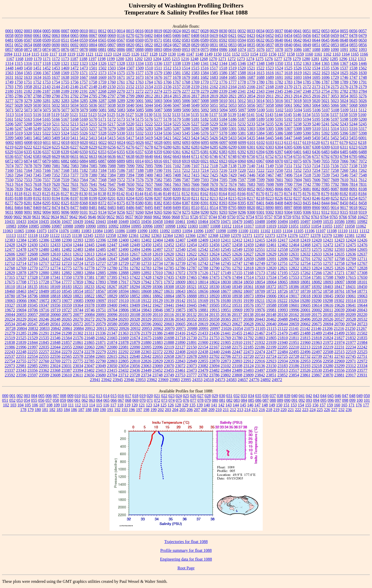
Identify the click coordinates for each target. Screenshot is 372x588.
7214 (205, 170)
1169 (28, 59)
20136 (226, 315)
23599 (44, 375)
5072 (19, 110)
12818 (249, 268)
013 (99, 396)
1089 (326, 49)
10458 (158, 222)
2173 (316, 87)
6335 (28, 152)
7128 (223, 166)
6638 (130, 156)
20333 (158, 319)
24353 (197, 380)
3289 (121, 101)
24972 (277, 380)
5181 (195, 119)
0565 (102, 40)
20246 (44, 319)
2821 (233, 96)
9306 (307, 212)
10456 (146, 222)
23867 (317, 375)
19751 (101, 310)
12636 (351, 254)
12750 (271, 263)
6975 (298, 161)
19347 (44, 305)
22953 (305, 361)
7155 (325, 166)
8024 (205, 189)
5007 (195, 101)
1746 (344, 77)
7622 (65, 184)
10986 (45, 226)
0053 (326, 31)
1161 (318, 54)
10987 (57, 226)
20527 (339, 319)
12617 (135, 254)
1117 (53, 54)
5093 (214, 110)
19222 (282, 301)
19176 (214, 301)
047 (345, 396)
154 (301, 405)
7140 (251, 166)
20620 (214, 324)
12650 (146, 259)
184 (67, 410)
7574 (130, 180)
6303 (270, 147)
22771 (67, 361)
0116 (121, 36)
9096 (65, 212)
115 (99, 405)
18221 (78, 287)
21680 (158, 338)
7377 (74, 175)
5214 (84, 124)
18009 (180, 282)
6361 (177, 152)
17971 (158, 282)
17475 (214, 277)
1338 (177, 63)
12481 (55, 249)
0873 (37, 49)
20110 (158, 315)
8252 (335, 198)
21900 (203, 342)
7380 (93, 175)
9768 (352, 217)
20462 (271, 319)
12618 (146, 254)
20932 (135, 328)
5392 (326, 133)
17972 (169, 282)
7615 (28, 184)
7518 (307, 175)
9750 (231, 217)
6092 (177, 142)
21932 (260, 342)
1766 (167, 82)
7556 (37, 180)
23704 (112, 375)
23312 (351, 366)
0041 (298, 31)
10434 (33, 222)
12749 (260, 263)
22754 (10, 361)
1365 (326, 63)
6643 (177, 156)
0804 (93, 45)
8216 (242, 198)
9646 (92, 217)
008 (63, 396)
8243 (307, 198)
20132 (191, 315)
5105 (307, 110)
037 (273, 396)
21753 (214, 338)
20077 (78, 315)
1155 (263, 54)
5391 (316, 133)
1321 (65, 63)
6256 (112, 147)
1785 (307, 82)
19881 (203, 310)
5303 (251, 129)
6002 (10, 142)
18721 (271, 291)
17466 (203, 277)
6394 (260, 152)
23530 (317, 370)
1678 (177, 77)
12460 (260, 245)
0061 (37, 36)
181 (45, 410)
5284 (158, 129)
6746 (214, 156)
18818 (55, 296)
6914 (139, 161)
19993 (283, 310)
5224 (167, 124)
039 (287, 396)
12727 (101, 263)
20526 (328, 319)
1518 (223, 68)
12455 (203, 245)
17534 (271, 277)
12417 (283, 240)
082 (229, 400)
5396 (344, 133)
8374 (112, 203)
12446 (101, 245)
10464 (203, 222)
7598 (251, 180)
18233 (89, 287)
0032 (242, 31)
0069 (112, 36)
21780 (237, 338)
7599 (260, 180)
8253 (344, 198)
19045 (328, 296)
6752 (270, 156)
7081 (56, 166)
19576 (249, 305)
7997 (149, 189)
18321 (191, 287)
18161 (44, 287)
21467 (260, 333)
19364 (78, 305)
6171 (325, 142)
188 (88, 410)
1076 (260, 49)
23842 (260, 375)
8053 (260, 189)
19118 (135, 301)
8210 (186, 198)
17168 (249, 273)
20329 (146, 319)
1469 (65, 68)
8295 (47, 203)
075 (179, 400)
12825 (328, 268)
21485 (294, 333)
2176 (344, 87)
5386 (279, 133)
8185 (9, 198)
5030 (37, 105)
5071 (10, 110)
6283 (195, 147)
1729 (335, 77)
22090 (135, 347)
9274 (177, 212)
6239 (102, 147)
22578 (78, 356)
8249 (326, 198)
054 (27, 400)
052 (12, 400)
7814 (353, 184)
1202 (138, 59)
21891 (192, 342)
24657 (243, 380)
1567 (47, 73)
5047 (177, 105)
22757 (33, 361)
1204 (157, 59)
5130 (148, 115)
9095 (56, 212)
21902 (214, 342)
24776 (254, 380)
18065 (283, 282)
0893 (158, 49)
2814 (167, 96)
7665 (186, 184)
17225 (294, 273)
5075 (47, 110)
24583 (231, 380)
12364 (168, 235)
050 (367, 396)
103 (13, 405)
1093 (363, 49)
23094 (214, 366)
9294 (233, 212)
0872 (28, 49)
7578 (149, 180)
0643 (307, 40)
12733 (146, 263)
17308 (362, 273)
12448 (123, 245)
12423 (339, 240)
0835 (251, 45)
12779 (101, 268)
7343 (28, 175)
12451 (158, 245)
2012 (37, 87)
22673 (180, 356)
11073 (41, 231)
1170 (38, 59)
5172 (112, 119)
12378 (315, 235)
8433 (298, 203)
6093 (186, 142)
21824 (328, 338)
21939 (271, 342)
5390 (307, 133)
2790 (56, 96)
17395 (112, 277)
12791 (226, 268)
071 (150, 400)
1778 (242, 82)
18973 (249, 296)
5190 (270, 119)
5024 (344, 101)
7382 (102, 175)
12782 (135, 268)
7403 (158, 175)
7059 (335, 161)
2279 (205, 91)
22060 (78, 347)
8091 (353, 189)
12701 (305, 259)
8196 (65, 198)
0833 (233, 45)
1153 (245, 54)
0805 (102, 45)
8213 (214, 198)
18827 (101, 296)
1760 (112, 82)
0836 (260, 45)
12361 (134, 235)
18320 (180, 287)
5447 (288, 138)
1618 (288, 73)
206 (190, 410)
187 (81, 410)
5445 (270, 138)
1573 (102, 73)
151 (286, 405)
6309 (326, 147)
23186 (294, 366)
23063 (146, 366)
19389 (101, 305)
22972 (362, 361)
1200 (120, 59)
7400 (149, 175)
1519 (233, 68)
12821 (283, 268)
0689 (47, 45)
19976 (260, 310)
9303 (279, 212)
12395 (89, 240)
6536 (9, 156)
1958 (28, 87)
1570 (74, 73)
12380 (338, 235)
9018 (353, 208)
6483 (326, 152)
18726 (283, 291)
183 (59, 410)
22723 (260, 356)
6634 (102, 156)
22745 (351, 356)
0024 (177, 31)
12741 (192, 263)
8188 (19, 198)
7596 (233, 180)
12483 (78, 249)
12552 (271, 249)
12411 (226, 240)
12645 (89, 259)
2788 (37, 96)
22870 (214, 361)
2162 (214, 87)
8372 (102, 203)
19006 (271, 296)
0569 (139, 40)
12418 (294, 240)
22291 (112, 352)
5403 (47, 138)
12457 (226, 245)
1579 (158, 73)
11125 (66, 235)
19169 (203, 301)
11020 (282, 226)
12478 (21, 249)
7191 (167, 170)
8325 (65, 203)
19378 (89, 305)
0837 (270, 45)
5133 (176, 115)
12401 (135, 240)
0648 (344, 40)
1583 (195, 73)
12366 (190, 235)
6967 (260, 161)
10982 (362, 222)
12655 (203, 259)
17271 (339, 273)
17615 (351, 277)
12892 (146, 273)
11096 (198, 231)
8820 (251, 208)
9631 (36, 217)
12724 (78, 263)
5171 (102, 119)
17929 (135, 282)
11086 (120, 231)
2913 (288, 96)
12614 (101, 254)
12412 (237, 240)
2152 (130, 87)
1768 (186, 82)
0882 (112, 49)
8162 (204, 194)
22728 (294, 356)
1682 (205, 77)
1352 (298, 63)
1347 (251, 63)
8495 (149, 208)
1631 (9, 77)
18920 (214, 296)
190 (103, 410)
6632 (84, 156)
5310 (316, 129)
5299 (214, 129)
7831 (363, 184)
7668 (205, 184)
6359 (158, 152)
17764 (55, 282)
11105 (299, 231)
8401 (260, 203)
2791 (65, 96)
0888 (139, 49)
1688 (260, 77)
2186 (37, 91)
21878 (123, 342)
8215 (233, 198)
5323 (56, 133)
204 (175, 410)
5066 (335, 105)
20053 (21, 315)
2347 (298, 91)
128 (178, 405)
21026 (226, 328)
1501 (93, 68)
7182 (84, 170)
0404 (158, 36)
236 (349, 410)
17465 (192, 277)
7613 (9, 184)
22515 (339, 352)
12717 (44, 263)
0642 (298, 40)
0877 (74, 49)
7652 (139, 184)
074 (172, 400)
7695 (260, 184)
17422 (135, 277)
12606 (10, 254)
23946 (129, 380)
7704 (298, 184)
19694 (21, 310)
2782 (344, 91)
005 (41, 396)
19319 (362, 301)
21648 (89, 338)
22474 (260, 352)
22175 (237, 347)
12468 (305, 245)
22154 (203, 347)
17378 (78, 277)
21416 (180, 333)
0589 (205, 40)
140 (207, 405)
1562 (363, 68)
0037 (279, 31)
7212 (186, 170)
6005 (19, 142)
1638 (65, 77)
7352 (56, 175)
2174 (326, 87)
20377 (237, 319)
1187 (74, 59)
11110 (343, 231)
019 (143, 396)
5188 (251, 119)
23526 (305, 370)
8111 (9, 194)
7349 (47, 175)
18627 (158, 291)
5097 (242, 110)
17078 (192, 273)
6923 (223, 161)
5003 (158, 101)
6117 (297, 142)
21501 (351, 333)
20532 (362, 319)
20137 (237, 315)
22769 (55, 361)
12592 (328, 249)
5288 (186, 129)
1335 (149, 63)
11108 (332, 231)
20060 (56, 315)
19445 (192, 305)
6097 (223, 142)
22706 (226, 356)
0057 (363, 31)
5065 (326, 105)
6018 (65, 142)
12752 (294, 263)
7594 (214, 180)
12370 (236, 235)
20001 (305, 310)
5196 (326, 119)
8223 (270, 198)
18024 (214, 282)
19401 (123, 305)
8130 (83, 194)
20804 (22, 328)
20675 (317, 324)
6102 (261, 142)
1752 (37, 82)
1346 (242, 63)
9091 (28, 212)
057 (49, 400)
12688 (260, 259)
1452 (47, 68)
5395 (335, 133)
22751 (362, 356)
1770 (205, 82)
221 (291, 410)
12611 (67, 254)
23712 (123, 375)
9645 (83, 217)
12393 (78, 240)
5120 (65, 115)
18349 (237, 287)
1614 (251, 73)
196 (132, 410)
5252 (65, 129)
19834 (135, 310)
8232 (288, 198)
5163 (28, 119)
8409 (288, 203)
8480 (84, 208)
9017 (344, 208)
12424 (351, 240)
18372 (271, 287)
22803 (112, 361)
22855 (203, 361)
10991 (102, 226)
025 (186, 396)
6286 (223, 147)
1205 (166, 59)
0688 (37, 45)
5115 (28, 115)
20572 (78, 324)
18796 (33, 296)
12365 (179, 235)
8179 (325, 194)
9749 (222, 217)
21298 (67, 333)
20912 (90, 328)
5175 (139, 119)
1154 (254, 54)
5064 (316, 105)
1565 (28, 73)
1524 (279, 68)
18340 (226, 287)
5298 (205, 129)
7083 (75, 166)
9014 (335, 208)
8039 (223, 189)
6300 (242, 147)
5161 (9, 119)
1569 (65, 73)
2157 (177, 87)
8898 (298, 208)
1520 (242, 68)
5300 (223, 129)
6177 (335, 142)
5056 (251, 105)
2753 (316, 91)
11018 (260, 226)
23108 (237, 366)
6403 (307, 152)
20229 (21, 319)
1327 (112, 63)
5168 (74, 119)
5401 (28, 138)
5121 (74, 115)
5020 (316, 101)
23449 (146, 370)
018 (135, 396)
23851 (271, 375)
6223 (37, 147)
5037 (102, 105)
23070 (169, 366)
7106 (186, 166)
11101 (254, 231)
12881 (55, 273)
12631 (294, 254)
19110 (124, 301)
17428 (146, 277)
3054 (344, 96)
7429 (233, 175)
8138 (102, 194)
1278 (287, 59)
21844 (33, 342)
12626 (237, 254)
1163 (336, 54)
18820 (67, 296)
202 (161, 410)
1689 (270, 77)
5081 (103, 110)
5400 (19, 138)
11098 (221, 231)
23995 (186, 380)
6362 (186, 152)
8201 (112, 198)
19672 (10, 310)
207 (197, 410)
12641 (44, 259)
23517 (294, 370)
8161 (195, 194)
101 (367, 400)
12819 (260, 268)
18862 (158, 296)
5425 (205, 138)
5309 (307, 129)
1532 (307, 68)
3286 (93, 101)
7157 (344, 166)
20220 (362, 315)
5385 (270, 133)
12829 (10, 273)
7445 (242, 175)
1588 (242, 73)
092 (302, 400)
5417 (130, 138)
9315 (344, 212)
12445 (89, 245)
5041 (139, 105)
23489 (237, 370)
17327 (21, 277)
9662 (157, 217)
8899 (307, 208)
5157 (334, 115)
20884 (79, 328)
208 (204, 410)
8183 (353, 194)
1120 (80, 54)
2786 (19, 96)
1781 (270, 82)
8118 (18, 194)
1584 (205, 73)
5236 (279, 124)
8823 (260, 208)
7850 (47, 189)
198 (146, 410)
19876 (192, 310)
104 (20, 405)
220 (284, 410)
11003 (193, 226)
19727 (67, 310)
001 (12, 396)
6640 (149, 156)
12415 (260, 240)
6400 (288, 152)
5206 (9, 124)
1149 (208, 54)
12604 (351, 249)
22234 (351, 347)
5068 (353, 105)
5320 (28, 133)
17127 (214, 273)
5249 (37, 129)
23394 (78, 370)
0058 (9, 36)
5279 (112, 129)
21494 (328, 333)
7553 (28, 180)
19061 (351, 296)
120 (135, 405)
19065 (10, 301)
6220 (19, 147)
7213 (195, 170)
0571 (158, 40)
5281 (130, 129)
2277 (186, 91)
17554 (305, 277)
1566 (37, 73)
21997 (33, 347)
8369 (93, 203)
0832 (223, 45)
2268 (102, 91)
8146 (158, 194)
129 (185, 405)
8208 (167, 198)
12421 (328, 240)
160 (337, 405)
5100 (261, 110)
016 (121, 396)
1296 (343, 59)
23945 (118, 380)
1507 (130, 68)
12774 (55, 268)
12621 (180, 254)
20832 (33, 328)
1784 (298, 82)
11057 (339, 226)
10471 (226, 222)
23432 (123, 370)
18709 (260, 291)
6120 (316, 142)
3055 (353, 96)
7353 (65, 175)
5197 (335, 119)
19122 (146, 301)
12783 (146, 268)
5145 (288, 115)
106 (35, 405)
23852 (283, 375)
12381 (350, 235)
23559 (351, 370)
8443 (316, 203)
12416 (271, 240)
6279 (158, 147)
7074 (10, 166)
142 (221, 405)
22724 (271, 356)
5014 (260, 101)
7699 (279, 184)
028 (208, 396)
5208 (28, 124)
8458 (363, 203)
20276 (101, 319)
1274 (250, 59)
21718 (180, 338)
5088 (168, 110)
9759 (287, 217)
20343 (180, 319)
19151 (192, 301)
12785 (169, 268)
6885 (93, 161)
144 (236, 405)
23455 (169, 370)
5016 (279, 101)
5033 (65, 105)
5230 (223, 124)
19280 (305, 301)
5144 (278, 115)
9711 (185, 217)
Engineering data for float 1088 (186, 559)
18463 (21, 291)
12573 (305, 249)
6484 (335, 152)
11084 (98, 231)
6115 (288, 142)
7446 (251, 175)
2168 (270, 87)
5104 (298, 110)
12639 (21, 259)
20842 (56, 328)
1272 (231, 59)
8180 (335, 194)
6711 (195, 156)
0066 (84, 36)
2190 (74, 91)
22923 (271, 361)
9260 (139, 212)
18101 (362, 282)
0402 (149, 36)
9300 (251, 212)
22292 (123, 352)
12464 (294, 245)
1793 (9, 87)
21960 (305, 342)
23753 (180, 375)
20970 (169, 328)
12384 (21, 240)
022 (164, 396)
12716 (33, 263)
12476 (362, 245)
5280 (121, 129)
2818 (205, 96)
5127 (130, 115)
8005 (158, 189)
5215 (93, 124)
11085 (109, 231)
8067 (288, 189)
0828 (186, 45)
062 (85, 400)
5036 (93, 105)
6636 (112, 156)
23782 (203, 375)
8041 (233, 189)
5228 (205, 124)
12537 (169, 249)
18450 (362, 287)
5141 (251, 115)
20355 (203, 319)
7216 (223, 170)
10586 (339, 222)
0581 (167, 40)
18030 (226, 282)
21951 (294, 342)
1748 (363, 77)
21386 (158, 333)
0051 (307, 31)
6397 (279, 152)
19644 (362, 305)
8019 (195, 189)
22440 (214, 352)
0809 (121, 45)
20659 (294, 324)
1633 (28, 77)
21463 (249, 333)
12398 (112, 240)
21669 (123, 338)
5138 (223, 115)
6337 (47, 152)
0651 (9, 45)
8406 (270, 203)
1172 (56, 59)
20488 (283, 319)
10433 (21, 222)
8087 (335, 189)
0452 (270, 36)
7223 (270, 170)
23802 (226, 375)
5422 (177, 138)
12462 (283, 245)
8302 (56, 203)
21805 (271, 338)
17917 (123, 282)
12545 (226, 249)
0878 (84, 49)
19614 (317, 305)
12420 (317, 240)
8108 (363, 189)
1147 (190, 54)
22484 (283, 352)
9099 (74, 212)
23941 (95, 380)
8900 (316, 208)
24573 (220, 380)
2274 (158, 91)
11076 (64, 231)
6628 (47, 156)
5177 (158, 119)
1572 (93, 73)
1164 (346, 54)
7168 (65, 170)
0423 (251, 36)
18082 (317, 282)
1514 (186, 68)
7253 (307, 170)
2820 (223, 96)
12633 (317, 254)
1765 (158, 82)
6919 (186, 161)
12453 (180, 245)
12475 (351, 245)
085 (251, 400)
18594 (123, 291)
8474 (56, 208)
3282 (56, 101)
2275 (167, 91)
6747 (223, 156)
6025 (130, 142)
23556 (339, 370)
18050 (249, 282)
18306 (157, 287)
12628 (260, 254)
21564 (67, 338)
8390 (195, 203)
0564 (93, 40)
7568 (102, 180)
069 (135, 400)
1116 (44, 54)
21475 (271, 333)
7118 (214, 166)
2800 (139, 96)
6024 (121, 142)
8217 (251, 198)
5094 (223, 110)
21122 (282, 328)
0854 (344, 45)
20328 (135, 319)
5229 (214, 124)
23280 (328, 366)
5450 (316, 138)
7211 (177, 170)
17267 (328, 273)
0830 (205, 45)
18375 (282, 287)
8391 (205, 203)
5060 (279, 105)
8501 (186, 208)
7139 (242, 166)
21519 (10, 338)
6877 (37, 161)
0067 (93, 36)
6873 (19, 161)
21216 (339, 328)
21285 (21, 333)
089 (280, 400)
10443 (101, 222)
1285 (334, 59)
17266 (317, 273)
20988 (192, 328)
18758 (328, 291)
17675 (10, 282)
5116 (37, 115)
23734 (146, 375)
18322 (203, 287)
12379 (327, 235)
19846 (158, 310)
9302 (270, 212)
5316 (353, 129)
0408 (195, 36)
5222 (149, 124)
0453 (279, 36)
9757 (269, 217)
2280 (214, 91)
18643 (180, 291)
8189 (28, 198)
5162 (19, 119)
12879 (33, 273)
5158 (344, 115)
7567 (93, 180)
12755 (317, 263)
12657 (226, 259)
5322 (47, 133)
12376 (293, 235)
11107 (321, 231)
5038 (112, 105)
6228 (84, 147)
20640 (271, 324)
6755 (298, 156)
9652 (111, 217)
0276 (139, 36)
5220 (130, 124)
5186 (233, 119)
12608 (33, 254)
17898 (112, 282)
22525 (362, 352)
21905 (226, 342)
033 (244, 396)
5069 (363, 105)
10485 (249, 222)
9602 (18, 217)
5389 (298, 133)
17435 (169, 277)
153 (294, 405)
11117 (22, 235)
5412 (84, 138)
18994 (260, 296)
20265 (67, 319)
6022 (103, 142)
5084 (130, 110)
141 (214, 405)
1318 (47, 63)
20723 (362, 324)
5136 (204, 115)
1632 (19, 77)
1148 (199, 54)
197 (139, 410)
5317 (363, 129)
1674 (149, 77)
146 (250, 405)
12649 (135, 259)
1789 (344, 82)
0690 (56, 45)
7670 (214, 184)
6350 (84, 152)
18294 (135, 287)
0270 (130, 36)
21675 (146, 338)
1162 (327, 54)
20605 (180, 324)
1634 (37, 77)
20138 (248, 315)
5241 (326, 124)
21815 (305, 338)
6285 (214, 147)
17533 (260, 277)
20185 (328, 315)
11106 (310, 231)
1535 (326, 68)
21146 (316, 328)
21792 (249, 338)
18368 (260, 287)
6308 (316, 147)
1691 (279, 77)
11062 (361, 226)
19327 (10, 305)
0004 (37, 31)
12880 (44, 273)
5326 (84, 133)
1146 (181, 54)
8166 (242, 194)
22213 (305, 347)
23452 (158, 370)
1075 (251, 49)
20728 (10, 328)
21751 (203, 338)
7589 (195, 180)
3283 (65, 101)
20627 (237, 324)
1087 (307, 49)
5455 (353, 138)
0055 (344, 31)
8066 (279, 189)
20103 (124, 315)
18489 (44, 291)
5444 (260, 138)
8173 (279, 194)
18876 (180, 296)
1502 (102, 68)
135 (192, 405)
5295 (195, 129)
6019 (75, 142)
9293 (223, 212)
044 (323, 396)
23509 (271, 370)
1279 (297, 59)
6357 (139, 152)
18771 (362, 291)
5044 (149, 105)
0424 (260, 36)
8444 (326, 203)
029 (215, 396)
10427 (363, 217)
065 (106, 400)
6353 (102, 152)
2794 (84, 96)
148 (265, 405)
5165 (47, 119)
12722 (55, 263)
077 (193, 400)
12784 (158, 268)
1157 (281, 54)
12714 (21, 263)
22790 (101, 361)
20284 (112, 319)
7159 (362, 166)
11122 (55, 235)
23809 (249, 375)
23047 (89, 366)
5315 (344, 129)
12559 (294, 249)
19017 (294, 296)
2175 (335, 87)
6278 (149, 147)
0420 (223, 36)
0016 (139, 31)
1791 (363, 82)
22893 (237, 361)
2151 (121, 87)
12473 (339, 245)
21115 (271, 328)
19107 (112, 301)
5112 (363, 110)
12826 (339, 268)
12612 (78, 254)
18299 (146, 287)
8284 (37, 203)
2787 (28, 96)
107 (42, 405)
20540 (21, 324)
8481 (93, 208)
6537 (19, 156)
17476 (226, 277)
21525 (21, 338)
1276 (269, 59)
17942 (146, 282)
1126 (135, 54)
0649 (353, 40)
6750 (251, 156)
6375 (195, 152)
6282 (186, 147)
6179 (344, 142)
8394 (233, 203)
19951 (226, 310)
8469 (37, 208)
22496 (305, 352)
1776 (223, 82)
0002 (19, 31)
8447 (335, 203)
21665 (112, 338)
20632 (260, 324)
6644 (186, 156)
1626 (353, 73)
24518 (209, 380)
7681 (242, 184)
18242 (100, 287)
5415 (112, 138)
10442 (89, 222)
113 (85, 405)
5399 (9, 138)
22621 (123, 356)
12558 (283, 249)
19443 (180, 305)
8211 (195, 198)
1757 (84, 82)
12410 (214, 240)
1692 (288, 77)
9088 (19, 212)
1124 (117, 54)
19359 (67, 305)
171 (352, 405)
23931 (362, 375)
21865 (89, 342)
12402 (146, 240)
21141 (294, 328)
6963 (251, 161)
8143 (130, 194)
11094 (187, 231)
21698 (169, 338)
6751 (260, 156)
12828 (362, 268)
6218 (362, 142)
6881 (56, 161)
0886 (121, 49)
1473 (84, 68)
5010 (223, 101)
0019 (158, 31)
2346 (288, 91)
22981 (21, 366)
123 (149, 405)
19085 (78, 301)
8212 (205, 198)
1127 (144, 54)
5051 (214, 105)
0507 (28, 40)
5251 (56, 129)
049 (360, 396)
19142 (180, 301)
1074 (242, 49)
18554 (78, 291)
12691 (271, 259)
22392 (169, 352)
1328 (121, 63)
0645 (326, 40)
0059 (19, 36)
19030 (317, 296)
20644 (283, 324)
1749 (9, 82)
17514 (249, 277)
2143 (47, 87)
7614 (19, 184)
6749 (242, 156)
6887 (102, 161)
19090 (90, 301)
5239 (307, 124)
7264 (19, 175)
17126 (203, 273)
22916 (260, 361)
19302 (339, 301)
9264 (149, 212)
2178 (353, 87)
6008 (28, 142)
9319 (363, 212)
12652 (169, 259)
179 (30, 410)
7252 (298, 170)
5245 (363, 124)
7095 (149, 166)
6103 (270, 142)
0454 (288, 36)
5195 (316, 119)
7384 (112, 175)
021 (157, 396)
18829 (112, 296)
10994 (125, 226)
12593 (339, 249)
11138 (77, 235)
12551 (260, 249)
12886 (112, 273)
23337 (10, 370)
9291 (214, 212)
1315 (19, 63)
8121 (28, 194)
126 (171, 405)
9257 (130, 212)
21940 (283, 342)
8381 (149, 203)
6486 (353, 152)
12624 (214, 254)
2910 (260, 96)
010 (78, 396)
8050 (242, 189)
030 (222, 396)
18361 (248, 287)
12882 (67, 273)
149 (272, 405)
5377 (214, 133)
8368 (84, 203)
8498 (167, 208)
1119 (71, 54)
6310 (335, 147)
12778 (89, 268)
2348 (307, 91)
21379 (146, 333)
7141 (260, 166)
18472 (33, 291)
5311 (325, 129)
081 (222, 400)
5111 (354, 110)
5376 (205, 133)
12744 (214, 263)
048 (352, 396)
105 (28, 405)
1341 (205, 63)
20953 (147, 328)
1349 (270, 63)
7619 (47, 184)
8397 (251, 203)
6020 (84, 142)
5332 (139, 133)
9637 (64, 217)
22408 (180, 352)
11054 (316, 226)
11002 (181, 226)
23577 (362, 370)
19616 (328, 305)
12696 (283, 259)
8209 (177, 198)
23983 (175, 380)
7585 (167, 180)
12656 (214, 259)
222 (298, 410)
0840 (288, 45)
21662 (101, 338)
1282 (324, 59)
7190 (158, 170)
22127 (180, 347)
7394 (130, 175)
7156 (335, 166)
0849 (307, 45)
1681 (195, 77)
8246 (316, 198)
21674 (135, 338)
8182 (344, 194)
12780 (112, 268)
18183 (66, 287)
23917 (351, 375)
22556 (55, 356)
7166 (47, 170)
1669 (102, 77)
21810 (283, 338)
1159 (300, 54)
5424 (195, 138)
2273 (149, 91)
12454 (192, 245)
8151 (176, 194)
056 (41, 400)
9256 (121, 212)
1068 (233, 49)
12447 (112, 245)
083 (237, 400)
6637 (121, 156)
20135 (214, 315)
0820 (130, 45)
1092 (353, 49)
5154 (306, 115)
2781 (335, 91)
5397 (353, 133)
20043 (362, 310)
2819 (214, 96)
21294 (55, 333)
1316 (28, 63)
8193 (47, 198)
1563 (9, 73)
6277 (139, 147)
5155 (316, 115)
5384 (260, 133)
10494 (283, 222)
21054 (238, 328)
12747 (237, 263)
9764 (324, 217)
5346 (195, 133)
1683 (214, 77)
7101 (168, 166)
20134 (203, 315)
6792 (326, 156)
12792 (237, 268)
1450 (28, 68)
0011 (93, 31)
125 (164, 405)
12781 (123, 268)
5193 (298, 119)
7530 (316, 175)
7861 (65, 189)
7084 (84, 166)
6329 (9, 152)
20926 (124, 328)
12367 (202, 235)
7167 (56, 170)
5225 (177, 124)
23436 (135, 370)
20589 (123, 324)
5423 (186, 138)
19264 (294, 301)
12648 (123, 259)
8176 (307, 194)
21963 (317, 342)
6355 (121, 152)
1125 (126, 54)
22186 (260, 347)
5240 (316, 124)
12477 (10, 249)
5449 (307, 138)
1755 (65, 82)
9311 (316, 212)
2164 (233, 87)
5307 (288, 129)
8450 (344, 203)
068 (128, 400)
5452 (335, 138)
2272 (139, 91)
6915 (149, 161)
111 (71, 405)
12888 (123, 273)
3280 (37, 101)
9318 (353, 212)
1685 (233, 77)
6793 (335, 156)
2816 (186, 96)
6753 (279, 156)
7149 (269, 166)
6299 (233, 147)
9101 (84, 212)
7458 (260, 175)
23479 (203, 370)
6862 (363, 156)
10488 (260, 222)
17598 (328, 277)
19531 (237, 305)
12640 (33, 259)
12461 (271, 245)
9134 (102, 212)
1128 (154, 54)
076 (186, 400)
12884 (89, 273)
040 (295, 396)
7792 (335, 184)
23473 (192, 370)
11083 (86, 231)
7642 (102, 184)
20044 (10, 315)
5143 (269, 115)
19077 (67, 301)
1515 (195, 68)
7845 (28, 189)
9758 (278, 217)
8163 (214, 194)
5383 (251, 133)
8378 (130, 203)
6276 (130, 147)
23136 (260, 366)
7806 (344, 184)
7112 (205, 166)
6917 (167, 161)
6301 (251, 147)
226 (327, 410)
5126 (120, 115)
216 (262, 410)
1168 (19, 59)
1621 (307, 73)
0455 (298, 36)
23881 (339, 375)
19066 (21, 301)
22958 (328, 361)
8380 (139, 203)
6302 (260, 147)
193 (125, 410)
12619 (158, 254)
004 (34, 396)
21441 (226, 333)
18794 (21, 296)
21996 (21, 347)
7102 (177, 166)
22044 (55, 347)
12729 (123, 263)
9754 (250, 217)
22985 (33, 366)
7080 (47, 166)
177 (366, 405)
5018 (298, 101)
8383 (167, 203)
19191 (237, 301)
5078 (75, 110)
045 (331, 396)
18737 (294, 291)
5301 (233, 129)
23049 (101, 366)
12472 (328, 245)
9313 (335, 212)
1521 (251, 68)
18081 (305, 282)
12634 (328, 254)
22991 (44, 366)
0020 (167, 31)
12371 (247, 235)
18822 (89, 296)
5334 (158, 133)
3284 (74, 101)
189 (96, 410)
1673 (139, 77)
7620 (56, 184)
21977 (351, 342)
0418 (205, 36)
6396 (270, 152)
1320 (56, 63)
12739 (180, 263)
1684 (223, 77)
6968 (270, 161)
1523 (270, 68)
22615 (112, 356)
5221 (139, 124)
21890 (180, 342)
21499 (339, 333)
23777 (192, 375)
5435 (251, 138)
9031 (9, 212)
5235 (270, 124)
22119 (169, 347)
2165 (242, 87)
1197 (92, 59)
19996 (294, 310)
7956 (112, 189)
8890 (270, 208)
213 (240, 410)
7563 (74, 180)
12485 (101, 249)
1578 (149, 73)
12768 (10, 268)
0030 (223, 31)
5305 (270, 129)
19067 (33, 301)
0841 (298, 45)
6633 (93, 156)
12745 (226, 263)
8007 (167, 189)
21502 (362, 333)
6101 (251, 142)
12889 (135, 273)
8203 (121, 198)
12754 (305, 263)
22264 (55, 352)
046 (338, 396)
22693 (203, 356)
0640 (279, 40)
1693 (298, 77)
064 (99, 400)
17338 (44, 277)
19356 (55, 305)
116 (106, 405)
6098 (233, 142)
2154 (149, 87)
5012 (242, 101)
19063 (362, 296)
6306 (298, 147)
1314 (9, 63)
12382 (361, 235)
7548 (363, 175)
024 (179, 396)
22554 (33, 356)
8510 (195, 208)
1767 (177, 82)
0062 (47, 36)
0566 (112, 40)
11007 (204, 226)
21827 (339, 338)
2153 (139, 87)
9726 (194, 217)
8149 (167, 194)
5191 (279, 119)
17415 (123, 277)
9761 (297, 217)
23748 (158, 375)
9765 (334, 217)
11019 (271, 226)
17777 (67, 282)
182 (52, 410)
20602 (158, 324)
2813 (158, 96)
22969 (339, 361)
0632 (260, 40)
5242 (335, 124)
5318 (9, 133)
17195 (283, 273)
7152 (297, 166)
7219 (233, 170)
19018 (305, 296)
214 (247, 410)
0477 (344, 36)
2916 (316, 96)
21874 (112, 342)
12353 (99, 235)
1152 (236, 54)
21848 (55, 342)
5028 (19, 105)
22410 (192, 352)
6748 (233, 156)
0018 (149, 31)
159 (330, 405)
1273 (241, 59)
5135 (195, 115)
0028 (205, 31)
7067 (353, 161)
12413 (249, 240)
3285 (84, 101)
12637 (362, 254)
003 (27, 396)
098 (345, 400)
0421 (233, 36)
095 (323, 400)
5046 (167, 105)
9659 (138, 217)
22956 (317, 361)
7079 (37, 166)
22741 (328, 356)
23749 (169, 375)
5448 (298, 138)
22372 (158, 352)
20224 (10, 319)
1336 (158, 63)
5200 (363, 119)
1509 (139, 68)
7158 (353, 166)
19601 (294, 305)
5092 (205, 110)
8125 (46, 194)
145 (243, 405)
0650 (363, 40)
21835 (362, 338)
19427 (158, 305)
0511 (65, 40)
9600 (8, 217)
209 (211, 410)
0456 (307, 36)
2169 (279, 87)
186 (74, 410)
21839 (21, 342)
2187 (47, 91)
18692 (237, 291)
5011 (232, 101)
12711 (362, 259)
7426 (223, 175)
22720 (249, 356)
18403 (328, 287)
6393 (251, 152)
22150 (192, 347)
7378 (84, 175)
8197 (74, 198)
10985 (34, 226)
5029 (28, 105)
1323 (84, 63)
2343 (260, 91)
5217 (112, 124)
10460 (169, 222)
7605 (307, 180)
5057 (260, 105)
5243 (344, 124)
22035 (44, 347)
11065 (19, 231)
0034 (260, 31)
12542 (203, 249)
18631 (169, 291)
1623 (326, 73)
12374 (281, 235)
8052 (251, 189)
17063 (169, 273)
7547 (353, 175)
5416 (121, 138)
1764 (149, 82)
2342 (251, 91)
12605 (362, 249)
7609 (335, 180)
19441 (169, 305)
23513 (283, 370)
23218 (317, 366)
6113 (279, 142)
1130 (172, 54)
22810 (135, 361)
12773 (44, 268)
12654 (192, 259)
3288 (112, 101)
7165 (37, 170)
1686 (242, 77)
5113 (10, 115)
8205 (139, 198)
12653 (180, 259)
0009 (74, 31)
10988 (68, 226)
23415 (112, 370)
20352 (192, 319)
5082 (112, 110)
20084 (90, 315)
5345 (186, 133)
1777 (233, 82)
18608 (146, 291)
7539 (326, 175)
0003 (28, 31)
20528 (351, 319)
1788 (335, 82)
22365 (146, 352)
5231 (233, 124)
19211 (260, 301)
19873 (169, 310)
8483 (112, 208)
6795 (353, 156)
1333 (130, 63)
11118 (33, 235)
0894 (167, 49)
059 (63, 400)
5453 (344, 138)
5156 (325, 115)
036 (266, 396)
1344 (223, 63)
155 (308, 405)
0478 (353, 36)
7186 (121, 170)
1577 (139, 73)
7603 (288, 180)
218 (269, 410)
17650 (362, 277)
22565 (67, 356)
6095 (205, 142)
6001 (363, 138)
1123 (108, 54)
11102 (265, 231)
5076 (56, 110)
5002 (149, 101)
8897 (288, 208)
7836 (9, 189)
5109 (344, 110)
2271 (130, 91)
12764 (351, 263)
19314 (351, 301)
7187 (130, 170)
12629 (271, 254)
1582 (186, 73)
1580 (167, 73)
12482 (67, 249)
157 (323, 405)
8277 (9, 203)
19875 (180, 310)
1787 (326, 82)
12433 (55, 245)
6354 (112, 152)
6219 (9, 147)
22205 (283, 347)
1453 (56, 68)
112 (78, 405)
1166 (364, 54)
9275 (186, 212)
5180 (186, 119)
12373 (270, 235)
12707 (328, 259)
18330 (214, 287)
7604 (298, 180)
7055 (326, 161)
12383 (10, 240)
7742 (307, 184)
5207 (19, 124)
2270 (121, 91)
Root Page (186, 568)
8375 (121, 203)
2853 (242, 96)
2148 (93, 87)
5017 (288, 101)
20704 (351, 324)
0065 (74, 36)
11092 (165, 231)
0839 (279, 45)
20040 (351, 310)
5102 (279, 110)
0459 (335, 36)
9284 (195, 212)
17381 (89, 277)
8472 (47, 208)
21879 (135, 342)
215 (255, 410)
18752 (317, 291)
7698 (270, 184)
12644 (78, 259)
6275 (121, 147)
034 (251, 396)
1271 (222, 59)
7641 (93, 184)
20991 (204, 328)
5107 (326, 110)
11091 (154, 231)
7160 (9, 170)
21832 (351, 338)
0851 (316, 45)
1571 (84, 73)
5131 (158, 115)
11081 (75, 231)
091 (295, 400)
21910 (237, 342)
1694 (307, 77)
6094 (196, 142)
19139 (169, 301)
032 (237, 396)
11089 (131, 231)
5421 (167, 138)
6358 (149, 152)
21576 (78, 338)
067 (121, 400)
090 (287, 400)
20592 (135, 324)
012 (92, 396)
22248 (21, 352)
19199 (249, 301)
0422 (242, 36)
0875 (56, 49)
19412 (146, 305)
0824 (167, 45)
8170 (260, 194)
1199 (111, 59)
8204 (130, 198)
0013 (112, 31)
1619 (298, 73)
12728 (112, 263)
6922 (214, 161)
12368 (213, 235)
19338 (21, 305)
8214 (223, 198)
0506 (19, 40)
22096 (158, 347)
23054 (123, 366)
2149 (102, 87)
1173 (65, 59)
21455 (237, 333)
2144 (56, 87)
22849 (192, 361)
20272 (89, 319)
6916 (158, 161)
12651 (158, 259)
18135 (32, 287)
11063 (8, 231)
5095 (233, 110)
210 (219, 410)
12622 (192, 254)
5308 (298, 129)
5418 (139, 138)
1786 (316, 82)
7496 (288, 175)
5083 (121, 110)
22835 (169, 361)
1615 (260, 73)
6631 (74, 156)
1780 (260, 82)
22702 (214, 356)
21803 (260, 338)
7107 (196, 166)
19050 (339, 296)
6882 (65, 161)
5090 (186, 110)
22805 (123, 361)
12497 (158, 249)
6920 (195, 161)
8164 (223, 194)
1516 (205, 68)
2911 (270, 96)
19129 (158, 301)
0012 (102, 31)
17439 (180, 277)
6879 (47, 161)
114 (92, 405)
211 (226, 410)
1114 (26, 54)
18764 (351, 291)
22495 (294, 352)
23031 (67, 366)
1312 (352, 59)
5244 (353, 124)
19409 (135, 305)
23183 (283, 366)
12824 (317, 268)
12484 (89, 249)
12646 (101, 259)
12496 (146, 249)
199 (153, 410)
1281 (315, 59)
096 (331, 400)
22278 (89, 352)
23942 (106, 380)
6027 (149, 142)
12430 (33, 245)
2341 (242, 91)
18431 (351, 287)
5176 (149, 119)
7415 (195, 175)
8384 (177, 203)
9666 (166, 217)
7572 (121, 180)
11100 (243, 231)
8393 (223, 203)
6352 (93, 152)
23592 (10, 375)
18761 (339, 291)
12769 (21, 268)
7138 (232, 166)
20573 (89, 324)
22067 (101, 347)
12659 (249, 259)
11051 (294, 226)
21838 (10, 342)
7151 (288, 166)
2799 (130, 96)
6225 (56, 147)
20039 (339, 310)
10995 (136, 226)
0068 (102, 36)
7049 (316, 161)
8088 (344, 189)
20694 (328, 324)
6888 (112, 161)
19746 (89, 310)
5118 (46, 115)
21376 (135, 333)
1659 (74, 77)
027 (200, 396)
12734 (158, 263)
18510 (55, 291)
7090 (130, 166)
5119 (55, 115)
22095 (146, 347)
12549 (237, 249)
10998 (170, 226)
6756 (307, 156)
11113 (11, 235)
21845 (44, 342)
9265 (158, 212)
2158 (186, 87)
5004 (167, 101)
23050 (112, 366)
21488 (305, 333)
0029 (214, 31)
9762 (306, 217)
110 (64, 405)
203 (168, 410)
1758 (93, 82)
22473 (249, 352)
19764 (112, 310)
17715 (33, 282)
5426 (214, 138)
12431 (44, 245)
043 (316, 396)
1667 (84, 77)
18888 (192, 296)
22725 (283, 356)
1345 (233, 63)
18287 (123, 287)
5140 (241, 115)
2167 (260, 87)
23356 (33, 370)
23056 (135, 366)
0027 (195, 31)
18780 (10, 296)
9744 (213, 217)
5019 (307, 101)
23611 (78, 375)
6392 (242, 152)
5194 (307, 119)
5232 (242, 124)
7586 (177, 180)
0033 (251, 31)
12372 (259, 235)
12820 (271, 268)
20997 (215, 328)
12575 (317, 249)
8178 (316, 194)
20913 (101, 328)
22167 (214, 347)
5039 (121, 105)
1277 (278, 59)
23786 (214, 375)
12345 (88, 235)
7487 (279, 175)
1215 (176, 59)
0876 (65, 49)
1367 (344, 63)
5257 (93, 129)
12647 (112, 259)
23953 (141, 380)
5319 (19, 133)
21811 (294, 338)
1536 (335, 68)
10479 (237, 222)
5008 (205, 101)
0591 (214, 40)
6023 (112, 142)
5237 (288, 124)
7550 (9, 180)
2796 (102, 96)
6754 (288, 156)
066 (114, 400)
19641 (351, 305)
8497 (158, 208)
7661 (167, 184)
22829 (158, 361)
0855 (353, 45)
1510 (149, 68)
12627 (249, 254)
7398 (139, 175)
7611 (353, 180)
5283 (149, 129)
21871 (101, 342)
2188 (56, 91)
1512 (167, 68)
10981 (351, 222)
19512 (226, 305)
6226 (65, 147)
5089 (177, 110)
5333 (149, 133)
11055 (327, 226)
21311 (89, 333)
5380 (233, 133)
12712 (10, 263)
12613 (89, 254)
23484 (226, 370)
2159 (195, 87)
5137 (213, 115)
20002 (317, 310)
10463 (192, 222)
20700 (339, 324)
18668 (214, 291)
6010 (37, 142)
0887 (130, 49)
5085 (140, 110)
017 (128, 396)
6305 (288, 147)
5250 (47, 129)
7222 (260, 170)
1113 (17, 54)
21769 (226, 338)
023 (172, 396)
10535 (328, 222)
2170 (288, 87)
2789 (47, 96)
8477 (74, 208)
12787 (192, 268)
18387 (305, 287)
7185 (112, 170)
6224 (47, 147)
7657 (149, 184)
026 (193, 396)
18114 (21, 287)
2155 (158, 87)
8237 (298, 198)
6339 (65, 152)
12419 (305, 240)
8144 (139, 194)
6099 (242, 142)
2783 (353, 91)
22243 (10, 352)
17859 (78, 282)
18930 (226, 296)
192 (117, 410)
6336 (37, 152)
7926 (93, 189)
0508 (37, 40)
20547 (33, 324)
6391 (233, 152)
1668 (93, 77)
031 (229, 396)
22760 (44, 361)
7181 (74, 170)
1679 (186, 77)
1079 (288, 49)
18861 (146, 296)
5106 (316, 110)
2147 (84, 87)
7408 (177, 175)
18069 (294, 282)
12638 (10, 259)
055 (34, 400)
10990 (91, 226)
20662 (305, 324)
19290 (316, 301)
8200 (102, 198)
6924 (233, 161)
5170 (93, 119)
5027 (9, 105)
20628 (249, 324)
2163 (223, 87)
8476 (65, 208)
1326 (102, 63)
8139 (111, 194)
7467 (270, 175)
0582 (177, 40)
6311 (344, 147)
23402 (89, 370)
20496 (305, 319)
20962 (158, 328)
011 (85, 396)
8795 (233, 208)
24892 (266, 380)
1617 (279, 73)
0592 (223, 40)
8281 (28, 203)
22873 (226, 361)
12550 (249, 249)
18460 (10, 291)
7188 (139, 170)
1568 (56, 73)
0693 (84, 45)
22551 (21, 356)
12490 (123, 249)
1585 (214, 73)
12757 (328, 263)
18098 (351, 282)
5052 (223, 105)
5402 (37, 138)
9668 (176, 217)
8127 (65, 194)
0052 (316, 31)
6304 (279, 147)
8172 (269, 194)
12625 (226, 254)
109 (57, 405)
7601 (279, 180)
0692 (74, 45)
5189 (260, 119)
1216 (185, 59)
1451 (37, 68)
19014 (283, 296)
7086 (103, 166)
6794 (344, 156)
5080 (93, 110)
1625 (344, 73)
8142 (121, 194)
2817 (195, 96)
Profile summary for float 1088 (186, 550)
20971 (181, 328)
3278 (19, 101)
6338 (56, 152)
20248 (55, 319)
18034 (237, 282)
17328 (33, 277)
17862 (89, 282)
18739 (305, 291)
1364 (316, 63)
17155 (237, 273)
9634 (55, 217)
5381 (242, 133)
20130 (180, 315)
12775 (67, 268)
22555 (44, 356)
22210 (294, 347)
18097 (339, 282)
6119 (307, 142)
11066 (30, 231)
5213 (74, 124)
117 (113, 405)
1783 (288, 82)
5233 (251, 124)
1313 (362, 59)
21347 (112, 333)
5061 (288, 105)
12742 (203, 263)
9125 (93, 212)
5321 (37, 133)
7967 (121, 189)
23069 (158, 366)
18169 (55, 287)
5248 (28, 129)
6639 (139, 156)
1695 (316, 77)
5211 (56, 124)
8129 (74, 194)
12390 (67, 240)
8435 (307, 203)
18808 (44, 296)
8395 (242, 203)
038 (280, 396)
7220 (242, 170)
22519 (351, 352)
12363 (156, 235)
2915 (307, 96)
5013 (251, 101)
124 (156, 405)
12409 (203, 240)
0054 (335, 31)
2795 (93, 96)
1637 (56, 77)
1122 (99, 54)
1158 (291, 54)
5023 (335, 101)
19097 (101, 301)
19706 (33, 310)
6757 (316, 156)
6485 (344, 152)
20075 (67, 315)
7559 (65, 180)
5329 (112, 133)
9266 (167, 212)
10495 (294, 222)
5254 (74, 129)
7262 (363, 170)
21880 (146, 342)
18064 (271, 282)
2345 (279, 91)
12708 (339, 259)
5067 (344, 105)
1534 (316, 68)
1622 (316, 73)
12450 (146, 245)
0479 (363, 36)
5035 (84, 105)
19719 (55, 310)
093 (309, 400)
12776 (78, 268)
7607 (326, 180)
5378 (223, 133)
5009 (214, 101)
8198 (84, 198)
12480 (44, 249)
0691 (65, 45)
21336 (101, 333)
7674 (233, 184)
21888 (169, 342)
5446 (279, 138)
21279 (10, 333)
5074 (37, 110)
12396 (101, 240)
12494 (135, 249)
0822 (149, 45)
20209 (351, 315)
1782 (279, 82)
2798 (121, 96)
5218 (121, 124)
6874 (28, 161)
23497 (260, 370)
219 (276, 410)
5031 (47, 105)
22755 (21, 361)
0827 (177, 45)
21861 (78, 342)
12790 (214, 268)
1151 (227, 54)
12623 (203, 254)
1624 (335, 73)
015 (114, 396)
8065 (270, 189)
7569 (112, 180)
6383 (223, 152)
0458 (326, 36)
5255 (84, 129)
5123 (92, 115)
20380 (249, 319)
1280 (306, 59)
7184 (102, 170)
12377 (304, 235)
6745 (205, 156)
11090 (142, 231)
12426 (362, 240)
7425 (214, 175)
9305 (298, 212)
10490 (271, 222)
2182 (28, 91)
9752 (241, 217)
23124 (249, 366)
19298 (328, 301)
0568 (130, 40)
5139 (232, 115)
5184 (223, 119)
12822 (294, 268)
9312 (326, 212)
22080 (112, 347)
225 (320, 410)
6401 (298, 152)
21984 (362, 342)
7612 (363, 180)
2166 (251, 87)
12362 (145, 235)
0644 (316, 40)
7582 (158, 180)
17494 (237, 277)
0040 (288, 31)
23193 (305, 366)
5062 (298, 105)
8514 (214, 208)
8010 (186, 189)
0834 (242, 45)
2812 (149, 96)
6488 (363, 152)
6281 (177, 147)
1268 (204, 59)
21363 (123, 333)
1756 (74, 82)
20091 (101, 315)
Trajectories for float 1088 (186, 542)
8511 (204, 208)
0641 (288, 40)
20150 (282, 315)
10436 (55, 222)
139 (200, 405)
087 (266, 400)
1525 (288, 68)
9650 (101, 217)
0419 (214, 36)
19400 (112, 305)
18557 (89, 291)
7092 (140, 166)
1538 (353, 68)
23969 (163, 380)
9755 (259, 217)
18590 (112, 291)
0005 (47, 31)
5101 (270, 110)
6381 (205, 152)
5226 (186, 124)
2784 (363, 91)
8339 (74, 203)
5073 (28, 110)
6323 (353, 147)
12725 (89, 263)
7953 (102, 189)
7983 (139, 189)
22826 (146, 361)
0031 (233, 31)
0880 (93, 49)
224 (313, 410)
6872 (9, 161)
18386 (294, 287)
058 (56, 400)
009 (70, 396)
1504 (121, 68)
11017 (249, 226)
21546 (55, 338)
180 (38, 410)
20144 (260, 315)
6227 (74, 147)
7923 (84, 189)
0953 (186, 49)
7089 (121, 166)
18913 (203, 296)
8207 (158, 198)
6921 (205, 161)
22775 (78, 361)
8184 (362, 194)
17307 (351, 273)
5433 (233, 138)
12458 (237, 245)
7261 (353, 170)
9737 (204, 217)
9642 (73, 217)
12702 (317, 259)
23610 (67, 375)
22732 (305, 356)
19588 (271, 305)
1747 (353, 77)
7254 (316, 170)
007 (56, 396)
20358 (214, 319)
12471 (317, 245)
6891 (130, 161)
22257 (44, 352)
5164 (37, 119)
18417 (339, 287)
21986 (10, 347)
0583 (186, 40)
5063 (307, 105)
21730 (192, 338)
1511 (158, 68)
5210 (47, 124)
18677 (226, 291)
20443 (260, 319)
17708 (21, 282)
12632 (305, 254)
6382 (214, 152)
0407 (186, 36)
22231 (339, 347)
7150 (279, 166)
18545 (67, 291)
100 (360, 400)
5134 (185, 115)
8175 (297, 194)
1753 (47, 82)
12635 (339, 254)
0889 (149, 49)
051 (5, 400)
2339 (223, 91)
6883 (74, 161)
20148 (271, 315)
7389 (121, 175)
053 (20, 400)
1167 (10, 59)
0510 (56, 40)
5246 (9, 129)
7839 (19, 189)
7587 (186, 180)
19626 (339, 305)
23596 (21, 375)
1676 (158, 77)
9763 (315, 217)
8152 (186, 194)
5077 (65, 110)
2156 (167, 87)
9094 (47, 212)
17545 (283, 277)
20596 (146, 324)
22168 (226, 347)
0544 (74, 40)
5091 (196, 110)
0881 (102, 49)
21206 (328, 328)
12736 (169, 263)
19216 (271, 301)
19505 (214, 305)
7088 (112, 166)
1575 (121, 73)
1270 (213, 59)
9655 (120, 217)
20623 (226, 324)
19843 (146, 310)
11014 (238, 226)
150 (279, 405)
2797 (112, 96)
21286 (33, 333)
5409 (56, 138)
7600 (270, 180)
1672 (130, 77)
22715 (237, 356)
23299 (339, 366)
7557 (47, 180)
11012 (226, 226)
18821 (78, 296)
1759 (102, 82)
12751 (283, 263)
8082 (316, 189)
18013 (192, 282)
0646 (335, 40)
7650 (130, 184)
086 (258, 400)
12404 (158, 240)
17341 (55, 277)
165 (344, 405)
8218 (260, 198)
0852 (326, 45)
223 (305, 410)
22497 (317, 352)
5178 (167, 119)
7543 (335, 175)
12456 (214, 245)
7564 (84, 180)
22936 (294, 361)
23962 (152, 380)
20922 (113, 328)
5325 (74, 133)
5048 (186, 105)
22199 (271, 347)
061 (78, 400)
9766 (343, 217)
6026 (140, 142)
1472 (74, 68)
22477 (271, 352)
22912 (249, 361)
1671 (121, 77)
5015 (270, 101)
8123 (37, 194)
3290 (130, 101)
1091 (344, 49)
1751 (28, 82)
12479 (33, 249)
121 (142, 405)
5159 (353, 115)
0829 (195, 45)
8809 (242, 208)
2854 (251, 96)
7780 (316, 184)
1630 (363, 73)
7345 (37, 175)
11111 (354, 231)
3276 (363, 96)
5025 (353, 101)
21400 (169, 333)
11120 (44, 235)
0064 (65, 36)
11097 (210, 231)
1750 (19, 82)
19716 (44, 310)
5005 (177, 101)
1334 (139, 63)
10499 (317, 222)
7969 (130, 189)
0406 (177, 36)
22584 (89, 356)
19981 (271, 310)
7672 (223, 184)
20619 (203, 324)
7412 (186, 175)
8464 (19, 208)
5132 (167, 115)
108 (49, 405)
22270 (67, 352)
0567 (121, 40)
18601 (135, 291)
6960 (242, 161)
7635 (84, 184)
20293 (123, 319)
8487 (139, 208)
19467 (203, 305)
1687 (251, 77)
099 (352, 400)
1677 (167, 77)
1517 (214, 68)
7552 (19, 180)
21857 (67, 342)
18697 (249, 291)
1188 (83, 59)
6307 (307, 147)
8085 (326, 189)
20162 (294, 315)
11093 (176, 231)
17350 (67, 277)
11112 (364, 231)
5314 (335, 129)
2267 (93, 91)
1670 (112, 77)
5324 (65, 133)
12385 (33, 240)
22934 (283, 361)
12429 (21, 245)
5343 (177, 133)
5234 (260, 124)
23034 (78, 366)
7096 (158, 166)
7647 (112, 184)
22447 (237, 352)
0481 (9, 40)
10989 (79, 226)
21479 (283, 333)
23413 (101, 370)
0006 (56, 31)
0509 (47, 40)
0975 (205, 49)
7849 (37, 189)
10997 (159, 226)
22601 (101, 356)
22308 (135, 352)
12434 (67, 245)
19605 (305, 305)
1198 (102, 59)
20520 (317, 319)
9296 (242, 212)
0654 (28, 45)
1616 (270, 73)
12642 (55, 259)
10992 (113, 226)
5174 (130, 119)
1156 (272, 54)
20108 (135, 315)
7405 (167, 175)
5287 (177, 129)
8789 (223, 208)
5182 (205, 119)
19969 (237, 310)
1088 (316, 49)
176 (359, 405)
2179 (363, 87)
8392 (214, 203)
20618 (192, 324)
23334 (362, 366)
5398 (363, 133)
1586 (223, 73)
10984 (22, 226)
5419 (149, 138)
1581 (177, 73)
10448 (112, 222)
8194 (56, 198)
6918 (177, 161)
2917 (326, 96)
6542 (28, 156)
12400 (123, 240)
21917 (249, 342)
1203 (148, 59)
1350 (279, 63)
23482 (214, 370)
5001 (139, 101)
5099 (251, 110)
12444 (78, 245)
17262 (305, 273)
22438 (203, 352)
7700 (288, 184)
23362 (44, 370)
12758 (339, 263)
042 (309, 396)
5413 (93, 138)
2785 (9, 96)
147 (258, 405)
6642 (167, 156)
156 (315, 405)
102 (6, 405)
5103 (289, 110)
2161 (205, 87)
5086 (149, 110)
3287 (102, 101)
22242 (362, 347)
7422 (205, 175)
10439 (78, 222)
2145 (65, 87)
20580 (112, 324)
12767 (362, 263)
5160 (362, 115)
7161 (19, 170)
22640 (135, 356)
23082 (203, 366)
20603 (169, 324)
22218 (317, 347)
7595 (223, 180)
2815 (177, 96)
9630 (27, 217)
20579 (101, 324)
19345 (33, 305)
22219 (328, 347)
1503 (112, 68)
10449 (123, 222)
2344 (270, 91)
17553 (294, 277)
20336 (169, 319)
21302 (78, 333)
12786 (180, 268)
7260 (344, 170)
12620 (169, 254)
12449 (135, 245)
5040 (130, 105)
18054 (260, 282)
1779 (251, 82)
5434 (242, 138)
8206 (149, 198)
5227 (195, 124)
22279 (101, 352)
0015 (130, 31)
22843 (180, 361)
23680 (101, 375)
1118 (62, 54)
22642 (146, 356)
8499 (177, 208)
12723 (67, 263)
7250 (279, 170)
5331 (130, 133)
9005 (326, 208)
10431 (10, 222)
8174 (288, 194)
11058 (350, 226)
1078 (279, 49)
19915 (214, 310)
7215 (214, 170)
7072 (363, 161)
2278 (195, 91)
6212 (353, 142)
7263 (9, 175)
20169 (305, 315)
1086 (298, 49)
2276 (177, 91)
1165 (355, 54)
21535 (44, 338)
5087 (158, 110)
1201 (129, 59)
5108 (335, 110)
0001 (9, 31)
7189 (149, 170)
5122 (83, 115)
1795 (19, 87)
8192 (37, 198)
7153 (307, 166)
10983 (11, 226)
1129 (163, 54)
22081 (123, 347)
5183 (214, 119)
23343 (21, 370)
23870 (328, 375)
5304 (260, 129)
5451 (326, 138)
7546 (344, 175)
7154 (316, 166)
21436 (214, 333)
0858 (19, 49)
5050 (205, 105)
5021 (326, 101)
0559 (84, 40)
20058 (44, 315)
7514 (298, 175)
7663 (177, 184)
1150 (217, 54)
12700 (294, 259)
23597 (33, 375)
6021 (93, 142)
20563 (67, 324)
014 (106, 396)
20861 (67, 328)
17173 (260, 273)
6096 (214, 142)
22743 (339, 356)
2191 (84, 91)
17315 (10, 277)
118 (120, 405)
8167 (251, 194)
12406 (169, 240)
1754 (56, 82)
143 (229, 405)
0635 (270, 40)
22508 (328, 352)
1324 (93, 63)
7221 (251, 170)
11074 (53, 231)
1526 (298, 68)
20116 (169, 315)
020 (150, 396)
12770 (33, 268)
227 (334, 410)
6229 (93, 147)
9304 (288, 212)
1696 (326, 77)
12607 (21, 254)
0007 (65, 31)
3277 (9, 101)
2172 (307, 87)
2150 (112, 87)
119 (127, 405)
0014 (121, 31)
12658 (237, 259)
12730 (135, 263)
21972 (328, 342)
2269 (112, 91)
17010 (158, 273)
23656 (89, 375)
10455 (135, 222)
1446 (363, 63)
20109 (146, 315)
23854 (294, 375)
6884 (84, 161)
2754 (326, 91)
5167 (65, 119)
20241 (33, 319)
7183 (93, 170)
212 (233, 410)
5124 (102, 115)
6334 (19, 152)
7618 (37, 184)
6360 (167, 152)
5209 (37, 124)
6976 (307, 161)
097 (338, 400)
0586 (195, 40)
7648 (121, 184)
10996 (148, 226)
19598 (283, 305)
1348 (260, 63)
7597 (242, 180)
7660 (158, 184)
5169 (84, 119)
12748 (249, 263)
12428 (10, 245)
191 (110, 410)
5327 (93, 133)
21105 (260, 328)
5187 (242, 119)
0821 (139, 45)
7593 (205, 180)
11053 (305, 226)
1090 (335, 49)
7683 (251, 184)
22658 (169, 356)
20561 (55, 324)
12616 (123, 254)
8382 (158, 203)
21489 (317, 333)
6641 (158, 156)
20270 (78, 319)
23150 (271, 366)
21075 (249, 328)
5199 (353, 119)
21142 (305, 328)
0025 (186, 31)
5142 (260, 115)
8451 (353, 203)
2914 (298, 96)
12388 (55, 240)
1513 (177, 68)
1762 (130, 82)
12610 (55, 254)
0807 (112, 45)
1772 (214, 82)
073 (164, 400)
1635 (47, 77)
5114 (19, 115)
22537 (10, 356)
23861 (305, 375)
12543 (214, 249)
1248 (194, 59)
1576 (130, 73)
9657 (129, 217)
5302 (242, 129)
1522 (260, 68)
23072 (180, 366)
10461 (180, 222)
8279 (19, 203)
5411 (74, 138)
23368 (55, 370)
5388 (288, 133)
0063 (56, 36)
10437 (67, 222)
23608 (55, 375)
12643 (67, 259)
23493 (249, 370)
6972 (288, 161)
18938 (237, 296)
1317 (37, 63)
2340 (233, 91)
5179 (177, 119)
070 (143, 400)
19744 (78, 310)
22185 (249, 347)
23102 (226, 366)
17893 (101, 282)
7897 (74, 189)
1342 (214, 63)
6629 (56, 156)
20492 (294, 319)
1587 (233, 73)
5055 (242, 105)
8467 (28, 208)
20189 (339, 315)
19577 (260, 305)
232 (342, 410)
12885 (101, 273)
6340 (74, 152)
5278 (102, 129)
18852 (135, 296)
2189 (65, 91)
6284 (205, 147)
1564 (19, 73)
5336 (167, 133)
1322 (74, 63)
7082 (65, 166)
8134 (93, 194)
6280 (167, 147)
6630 (65, 156)
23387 (67, 370)
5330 (121, 133)
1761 (121, 82)
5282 (139, 129)
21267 (362, 328)
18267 (112, 287)
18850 (123, 296)
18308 (169, 287)
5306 (279, 129)
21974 (339, 342)
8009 (177, 189)
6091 (168, 142)
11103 (277, 231)
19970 (249, 310)
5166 (56, 119)
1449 (19, 68)
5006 (186, 101)
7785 (326, 184)
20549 (44, 324)
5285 (167, 129)
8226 (279, 198)
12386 (44, 240)
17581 (317, 277)
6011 (47, 142)
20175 (316, 315)
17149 (226, 273)
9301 (260, 212)
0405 (167, 36)
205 (182, 410)
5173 (121, 119)
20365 (226, 319)
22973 (10, 366)
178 (23, 410)
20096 (112, 315)
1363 (307, 63)
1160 (309, 54)
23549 (328, 370)
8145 (149, 194)
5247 (19, 129)
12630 (283, 254)
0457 (316, 36)
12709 (351, 259)
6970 (279, 161)
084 (244, 400)
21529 (33, 338)
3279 (28, 101)
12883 (78, 273)
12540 (180, 249)
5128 (139, 115)
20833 (44, 328)
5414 (102, 138)
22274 (78, 352)
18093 (328, 282)
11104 (287, 231)
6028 (158, 142)
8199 (93, 198)
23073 (192, 366)
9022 (363, 208)
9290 (205, 212)
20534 (10, 324)
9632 (45, 217)
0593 (233, 40)
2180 (9, 91)
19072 (44, 301)
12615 (112, 254)
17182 (271, 273)
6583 (37, 156)
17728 (44, 282)
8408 (279, 203)
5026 (363, 101)
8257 (363, 198)
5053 (233, 105)
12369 (224, 235)
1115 (35, 54)
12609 (44, 254)
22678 (192, 356)
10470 (214, 222)
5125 (111, 115)
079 (208, 400)
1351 (288, 63)
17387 (101, 277)
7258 (335, 170)
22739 (317, 356)
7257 (326, 170)
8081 (307, 189)
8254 (353, 198)
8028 (214, 189)
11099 (232, 231)
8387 (186, 203)
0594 (242, 40)
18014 (203, 282)
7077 (19, 166)
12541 (192, 249)
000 (5, 396)
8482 (102, 208)
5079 (84, 110)
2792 (74, 96)
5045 (158, 105)
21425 (192, 333)
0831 (214, 45)
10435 (44, 222)
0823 (158, 45)
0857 (9, 49)
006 (49, 396)
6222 (28, 147)
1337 (167, 63)
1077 (270, 49)
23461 (180, 370)
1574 (112, 73)
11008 (215, 226)
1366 (335, 63)
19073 (56, 301)
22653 (158, 356)
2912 (279, 96)
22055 (67, 347)
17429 (158, 277)
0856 (363, 45)
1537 (344, 68)
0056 (353, 31)
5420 (158, 138)
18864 (169, 296)
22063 (89, 347)
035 (258, 396)
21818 (317, 338)
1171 (47, 59)
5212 (65, 124)
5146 (297, 115)
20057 (33, 315)
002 (20, 396)
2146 (74, 87)
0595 (251, 40)
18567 (101, 291)
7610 (344, 180)
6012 (56, 142)
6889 (121, 161)
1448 (9, 68)
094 (316, 400)
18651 (192, 291)
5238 (298, 124)
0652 (19, 45)
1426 (353, 63)
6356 (130, 152)
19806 (123, 310)
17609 (339, 277)
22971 (351, 361)
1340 (195, 63)
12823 (305, 268)
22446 (226, 352)
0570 (149, 40)
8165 (232, 194)
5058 (270, 105)
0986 (223, 49)
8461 (9, 208)
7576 (139, 180)
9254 (112, 212)
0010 (84, 31)
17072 (180, 273)
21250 (350, 328)
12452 (169, 245)
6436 (316, 152)
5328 (102, 133)
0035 (270, 31)
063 (92, 400)
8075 (298, 189)
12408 (192, 240)
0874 (47, 49)
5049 (195, 105)
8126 (56, 194)
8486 (130, 208)
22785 (89, 361)
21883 (158, 342)
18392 (316, 287)
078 (200, 400)
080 (215, 400)
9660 (148, 217)
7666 (195, 184)
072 (157, 400)
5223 (158, 124)
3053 (335, 96)
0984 (214, 49)
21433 (203, 333)
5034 (74, 105)
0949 (177, 49)
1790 (353, 82)
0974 (195, 49)
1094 (8, 54)
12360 (122, 235)
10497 (305, 222)
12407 (180, 240)
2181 (19, 91)
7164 (28, 170)
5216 (102, 124)
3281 (47, 101)
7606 (316, 180)
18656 (203, 291)
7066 (344, 161)
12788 (203, 268)
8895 (279, 208)
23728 (135, 375)
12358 (111, 235)
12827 (351, 268)
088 (273, 400)
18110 (10, 287)
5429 (223, 138)
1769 (195, 82)
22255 (33, 352)
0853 (335, 45)
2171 (298, 87)
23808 (237, 375)
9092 (37, 212)
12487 (112, 249)
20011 (328, 310)
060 (70, 400)
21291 (44, 333)
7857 (56, 189)
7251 (288, 170)
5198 (344, 119)
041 (302, 396)
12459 (249, 245)
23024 (55, 366)
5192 (288, 119)
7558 (56, 180)
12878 (21, 273)
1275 (259, 59)
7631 (74, 184)
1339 (186, 63)
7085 (93, 166)
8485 (121, 208)
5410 (65, 138)
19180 (226, 301)
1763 (139, 82)
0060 (28, 36)
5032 (56, 105)
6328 (363, 147)
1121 (90, 54)
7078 (28, 166)
